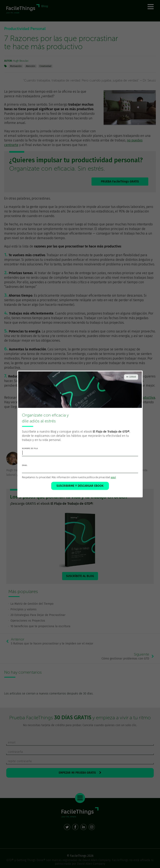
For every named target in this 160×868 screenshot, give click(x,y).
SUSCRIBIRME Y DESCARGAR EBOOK (80, 487)
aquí (113, 479)
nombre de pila (30, 450)
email (25, 467)
